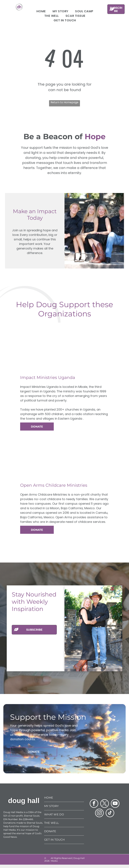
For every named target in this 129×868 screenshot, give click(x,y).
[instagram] (99, 813)
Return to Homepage (64, 102)
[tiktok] (110, 813)
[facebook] (94, 804)
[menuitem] (41, 11)
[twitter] (105, 804)
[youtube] (115, 804)
